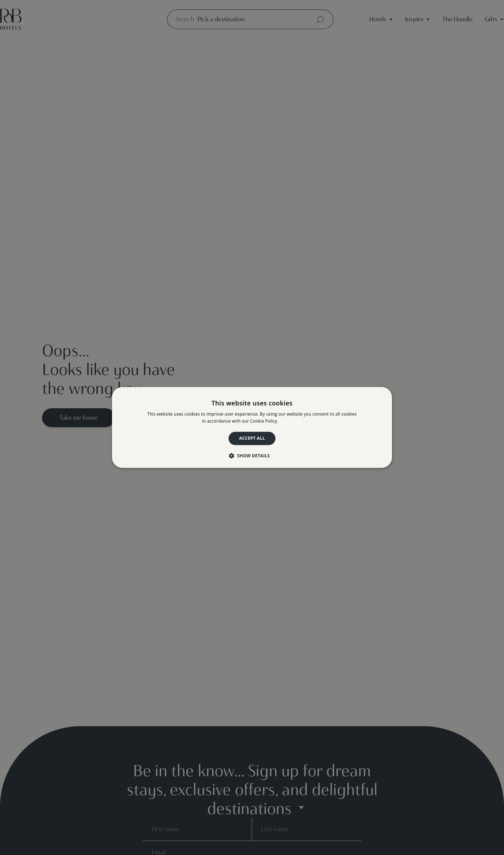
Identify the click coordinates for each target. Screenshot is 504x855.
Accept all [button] (252, 438)
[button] (252, 456)
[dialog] (252, 427)
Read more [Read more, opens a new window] (291, 421)
